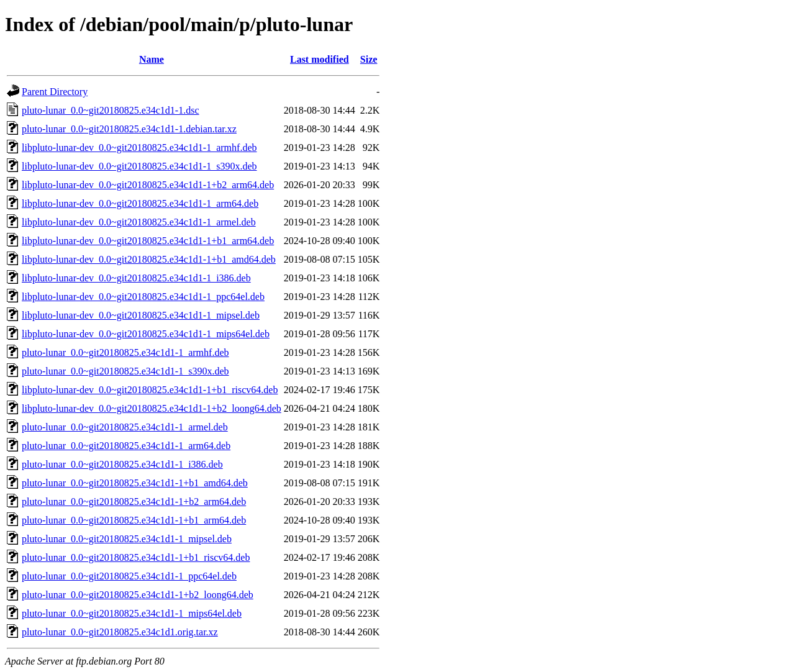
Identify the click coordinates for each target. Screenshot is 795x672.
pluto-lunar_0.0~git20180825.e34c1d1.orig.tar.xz (120, 632)
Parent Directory (55, 92)
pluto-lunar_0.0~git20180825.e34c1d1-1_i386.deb (122, 464)
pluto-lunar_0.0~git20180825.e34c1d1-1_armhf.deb (125, 352)
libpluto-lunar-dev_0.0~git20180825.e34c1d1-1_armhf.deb (139, 148)
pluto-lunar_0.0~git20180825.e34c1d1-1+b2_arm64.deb (134, 502)
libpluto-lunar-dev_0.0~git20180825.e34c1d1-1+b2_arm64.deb (148, 185)
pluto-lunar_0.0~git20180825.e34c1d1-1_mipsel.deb (127, 539)
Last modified (320, 59)
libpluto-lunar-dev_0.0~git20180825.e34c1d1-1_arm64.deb (140, 203)
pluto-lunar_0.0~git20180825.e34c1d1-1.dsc (111, 110)
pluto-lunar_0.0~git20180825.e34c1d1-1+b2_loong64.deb (138, 595)
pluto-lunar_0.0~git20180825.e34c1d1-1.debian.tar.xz (129, 129)
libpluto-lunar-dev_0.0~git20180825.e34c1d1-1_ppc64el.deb (143, 297)
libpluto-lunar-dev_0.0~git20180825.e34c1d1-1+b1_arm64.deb (148, 241)
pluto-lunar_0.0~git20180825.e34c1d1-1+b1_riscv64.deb (136, 557)
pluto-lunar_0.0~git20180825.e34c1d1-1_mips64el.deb (132, 613)
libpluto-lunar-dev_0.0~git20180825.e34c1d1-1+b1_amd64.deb (149, 259)
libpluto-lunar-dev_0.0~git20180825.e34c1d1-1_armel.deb (139, 222)
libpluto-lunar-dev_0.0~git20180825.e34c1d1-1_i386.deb (136, 278)
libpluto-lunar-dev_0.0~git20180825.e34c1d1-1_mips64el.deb (146, 334)
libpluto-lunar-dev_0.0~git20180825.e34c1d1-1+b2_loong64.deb (152, 408)
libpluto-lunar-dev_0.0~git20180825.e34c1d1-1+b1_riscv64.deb (150, 390)
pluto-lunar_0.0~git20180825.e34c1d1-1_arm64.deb (126, 446)
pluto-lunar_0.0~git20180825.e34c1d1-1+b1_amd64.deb (135, 483)
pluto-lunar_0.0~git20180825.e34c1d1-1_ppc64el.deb (129, 576)
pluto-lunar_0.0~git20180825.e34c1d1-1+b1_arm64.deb (134, 520)
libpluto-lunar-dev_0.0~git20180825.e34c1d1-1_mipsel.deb (141, 315)
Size (369, 59)
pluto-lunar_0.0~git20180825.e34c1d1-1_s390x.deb (125, 371)
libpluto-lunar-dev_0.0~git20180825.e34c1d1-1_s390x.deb (139, 166)
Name (152, 59)
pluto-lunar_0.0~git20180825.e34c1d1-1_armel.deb (125, 427)
